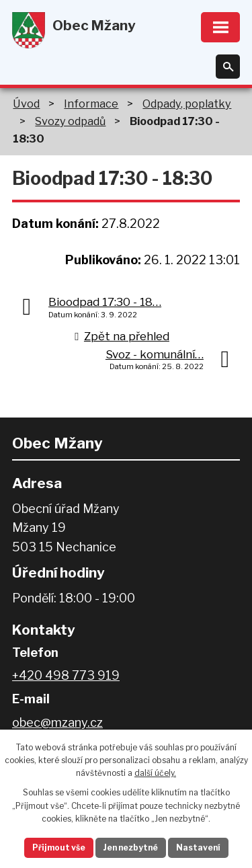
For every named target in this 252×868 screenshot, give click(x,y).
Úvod (26, 104)
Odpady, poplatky (187, 104)
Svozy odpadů (70, 121)
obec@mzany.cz (57, 722)
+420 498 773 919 (66, 675)
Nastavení (198, 847)
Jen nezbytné (131, 847)
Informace (91, 104)
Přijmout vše (59, 847)
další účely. (155, 773)
